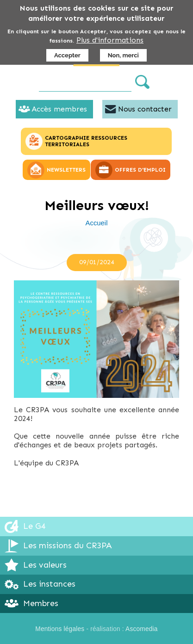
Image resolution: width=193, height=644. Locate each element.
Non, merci (123, 55)
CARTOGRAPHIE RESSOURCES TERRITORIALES (86, 141)
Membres (41, 603)
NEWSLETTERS (66, 170)
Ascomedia (142, 629)
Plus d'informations (110, 40)
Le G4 (34, 526)
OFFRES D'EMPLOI (140, 170)
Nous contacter (145, 109)
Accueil (97, 223)
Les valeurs (45, 565)
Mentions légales (60, 629)
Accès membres (59, 109)
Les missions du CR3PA (68, 545)
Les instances (49, 584)
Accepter (67, 55)
